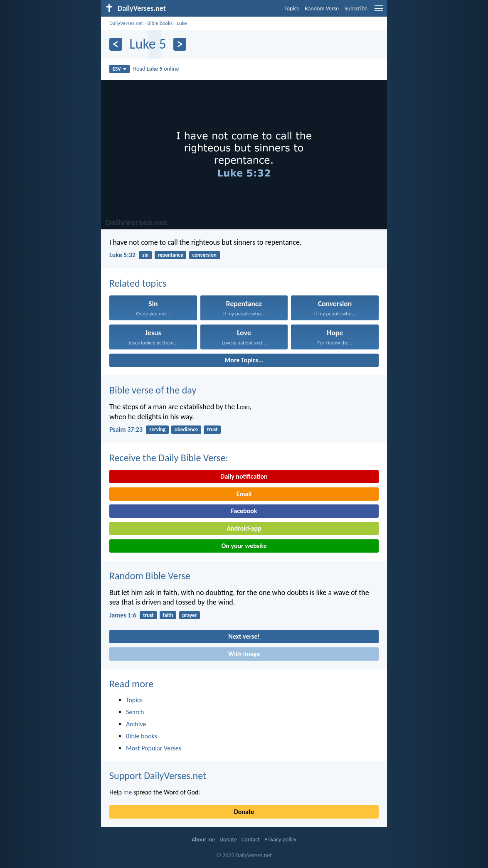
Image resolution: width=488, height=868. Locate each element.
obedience (186, 429)
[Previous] (116, 44)
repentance (170, 255)
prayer (189, 615)
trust (212, 429)
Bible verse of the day (153, 390)
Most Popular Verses (154, 748)
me (128, 792)
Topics (292, 9)
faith (168, 615)
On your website (244, 546)
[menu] (379, 11)
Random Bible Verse (150, 576)
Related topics (138, 283)
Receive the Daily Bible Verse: (169, 458)
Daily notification (244, 476)
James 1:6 (123, 615)
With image (244, 654)
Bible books (160, 23)
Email (244, 494)
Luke (182, 23)
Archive (136, 724)
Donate (244, 812)
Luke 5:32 (122, 255)
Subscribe (356, 9)
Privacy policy (280, 840)
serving (157, 429)
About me (203, 840)
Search (135, 712)
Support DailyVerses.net (158, 776)
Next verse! (244, 636)
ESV (120, 69)
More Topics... (244, 360)
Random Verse (322, 9)
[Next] (180, 44)
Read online (156, 69)
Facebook (244, 511)
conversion (204, 255)
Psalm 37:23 (126, 429)
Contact (251, 840)
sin (145, 255)
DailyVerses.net (126, 23)
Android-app (244, 528)
